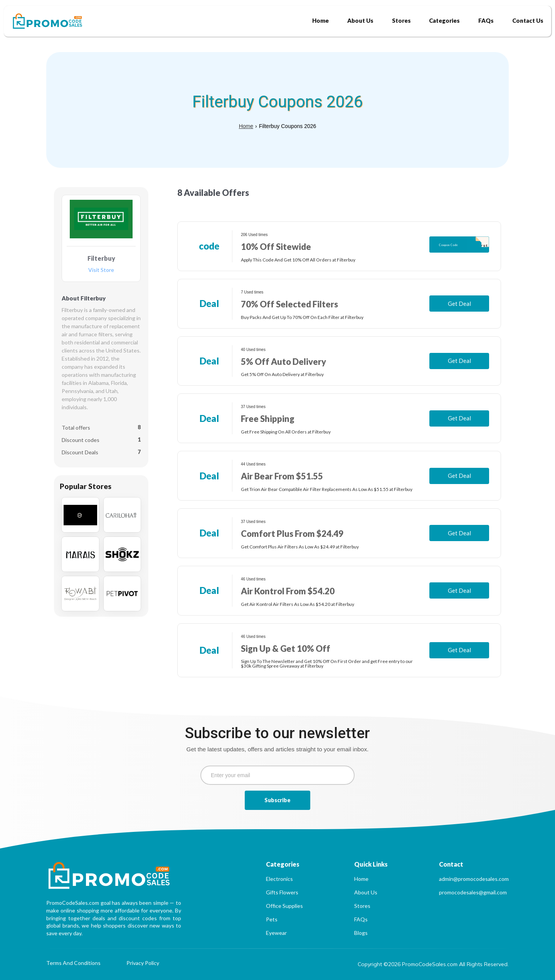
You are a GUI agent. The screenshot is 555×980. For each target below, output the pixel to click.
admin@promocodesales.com (474, 879)
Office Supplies (284, 906)
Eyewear (276, 933)
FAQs (361, 919)
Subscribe (277, 800)
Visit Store (101, 270)
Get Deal (459, 304)
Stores (362, 906)
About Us (366, 892)
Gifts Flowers (282, 892)
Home (246, 126)
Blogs (361, 933)
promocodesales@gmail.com (473, 892)
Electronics (279, 879)
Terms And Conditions (73, 963)
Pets (272, 919)
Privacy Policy (143, 963)
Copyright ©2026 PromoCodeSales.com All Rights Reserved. (433, 964)
